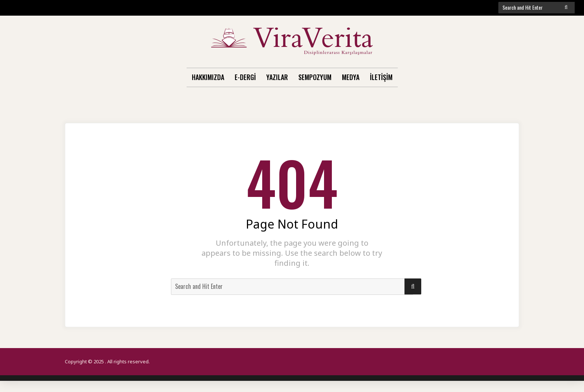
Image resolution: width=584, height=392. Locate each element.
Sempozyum (315, 77)
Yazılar (277, 77)
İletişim (381, 77)
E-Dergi (245, 77)
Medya (351, 77)
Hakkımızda (208, 77)
